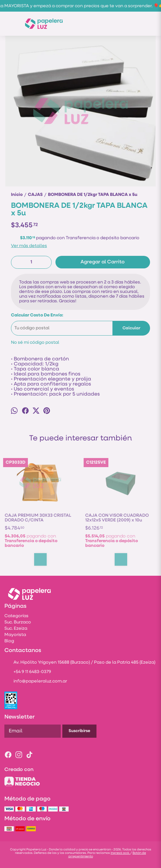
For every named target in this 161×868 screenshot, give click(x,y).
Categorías (16, 616)
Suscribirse (79, 731)
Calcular (131, 328)
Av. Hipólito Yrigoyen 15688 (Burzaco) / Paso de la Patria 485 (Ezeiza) (80, 663)
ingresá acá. (120, 853)
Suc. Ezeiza (16, 629)
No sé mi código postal (35, 343)
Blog (9, 641)
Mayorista (15, 635)
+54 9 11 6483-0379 (28, 672)
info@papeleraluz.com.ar (36, 682)
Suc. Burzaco (18, 622)
